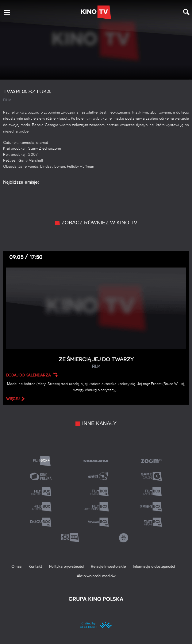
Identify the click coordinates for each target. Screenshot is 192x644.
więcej (13, 399)
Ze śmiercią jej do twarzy (96, 363)
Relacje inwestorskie (108, 567)
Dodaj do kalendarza (29, 375)
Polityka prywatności (66, 567)
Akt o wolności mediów (96, 576)
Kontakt (35, 567)
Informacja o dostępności (154, 567)
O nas (16, 567)
